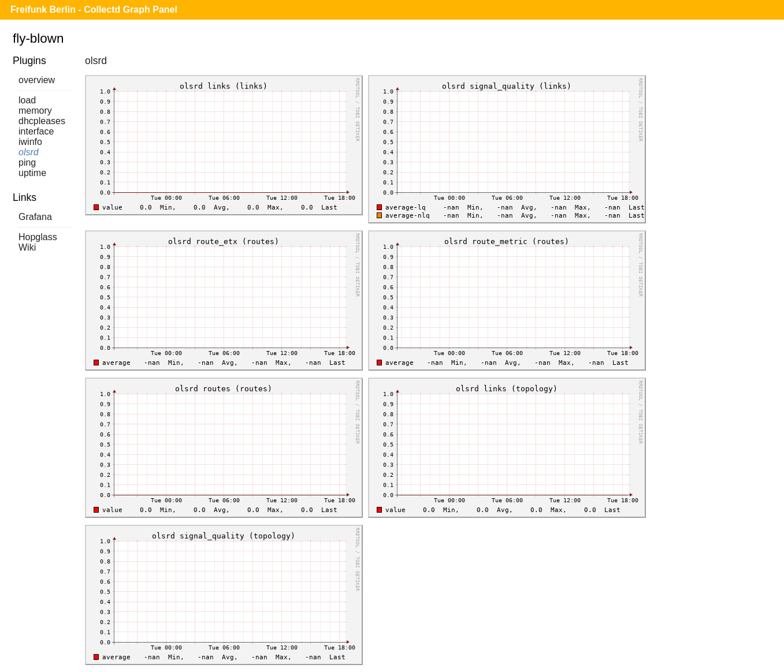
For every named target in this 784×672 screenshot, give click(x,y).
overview (37, 80)
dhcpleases (42, 121)
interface (36, 131)
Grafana (35, 217)
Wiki (27, 247)
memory (35, 111)
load (27, 100)
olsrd (29, 152)
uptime (32, 173)
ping (27, 163)
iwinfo (30, 142)
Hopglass (38, 237)
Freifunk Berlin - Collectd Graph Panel (94, 10)
